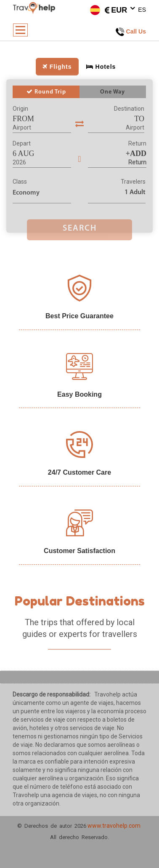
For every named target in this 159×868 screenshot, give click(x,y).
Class (20, 182)
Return (137, 143)
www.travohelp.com (114, 826)
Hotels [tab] (101, 67)
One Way (113, 92)
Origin (20, 109)
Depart (22, 143)
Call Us (131, 32)
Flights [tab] (57, 67)
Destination (129, 109)
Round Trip (46, 92)
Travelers (133, 182)
